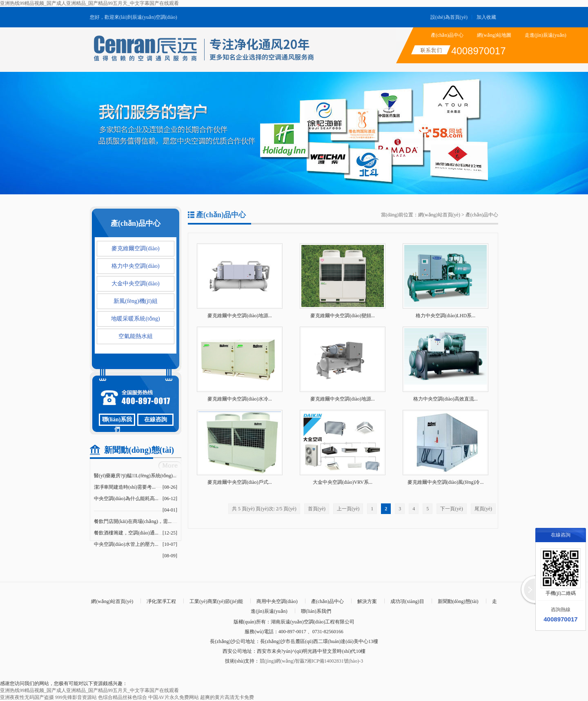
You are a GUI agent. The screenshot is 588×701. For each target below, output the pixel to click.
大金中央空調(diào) (135, 284)
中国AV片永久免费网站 (174, 697)
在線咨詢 (156, 419)
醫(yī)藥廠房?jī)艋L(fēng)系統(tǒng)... (135, 476)
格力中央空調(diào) (135, 266)
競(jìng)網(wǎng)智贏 (282, 661)
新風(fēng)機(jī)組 (135, 301)
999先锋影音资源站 (76, 697)
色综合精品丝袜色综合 (122, 697)
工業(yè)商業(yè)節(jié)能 (216, 601)
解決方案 (367, 601)
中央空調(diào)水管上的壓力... (126, 544)
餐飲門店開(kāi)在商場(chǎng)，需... (133, 521)
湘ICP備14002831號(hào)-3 (335, 661)
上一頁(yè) (348, 509)
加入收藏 (486, 17)
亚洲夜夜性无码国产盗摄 (27, 697)
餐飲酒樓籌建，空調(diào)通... (126, 533)
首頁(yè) (317, 509)
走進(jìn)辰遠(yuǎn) (546, 35)
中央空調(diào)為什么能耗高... (126, 498)
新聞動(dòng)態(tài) (458, 601)
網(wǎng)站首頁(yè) (439, 215)
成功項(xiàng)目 (407, 601)
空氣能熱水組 (136, 336)
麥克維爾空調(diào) (135, 248)
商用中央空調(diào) (277, 601)
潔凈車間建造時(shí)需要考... (125, 487)
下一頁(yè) (451, 509)
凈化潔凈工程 (161, 601)
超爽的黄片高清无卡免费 (227, 697)
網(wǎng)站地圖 (494, 35)
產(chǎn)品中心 (447, 35)
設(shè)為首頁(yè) (449, 17)
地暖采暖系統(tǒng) (135, 319)
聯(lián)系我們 (117, 421)
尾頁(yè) (483, 509)
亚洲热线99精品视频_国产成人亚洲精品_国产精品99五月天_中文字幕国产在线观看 (89, 3)
